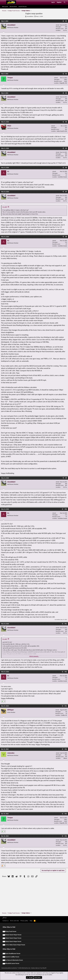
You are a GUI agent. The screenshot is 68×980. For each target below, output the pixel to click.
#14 (66, 749)
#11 (66, 624)
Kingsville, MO (63, 83)
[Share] (63, 21)
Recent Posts (13, 7)
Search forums (23, 7)
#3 (66, 93)
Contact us (6, 921)
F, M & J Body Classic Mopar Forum (15, 945)
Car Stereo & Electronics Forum (14, 960)
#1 (66, 21)
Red (4, 918)
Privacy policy (24, 921)
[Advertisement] (35, 894)
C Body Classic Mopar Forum (13, 938)
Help (31, 921)
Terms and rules (14, 921)
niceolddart (30, 16)
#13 (66, 706)
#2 (66, 74)
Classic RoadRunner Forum (13, 954)
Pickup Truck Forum (11, 931)
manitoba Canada (62, 177)
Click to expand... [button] (34, 656)
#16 (66, 836)
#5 (66, 148)
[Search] (65, 2)
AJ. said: (5, 207)
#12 (66, 672)
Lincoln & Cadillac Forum (12, 957)
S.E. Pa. (65, 30)
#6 (66, 168)
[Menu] (4, 2)
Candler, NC (64, 715)
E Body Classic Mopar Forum (13, 941)
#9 (66, 478)
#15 (66, 814)
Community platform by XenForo (16, 968)
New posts (5, 7)
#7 (66, 192)
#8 (66, 237)
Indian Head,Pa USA (62, 131)
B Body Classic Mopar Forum (13, 935)
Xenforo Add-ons (39, 968)
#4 (66, 122)
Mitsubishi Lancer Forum (12, 963)
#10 (66, 509)
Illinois (65, 758)
